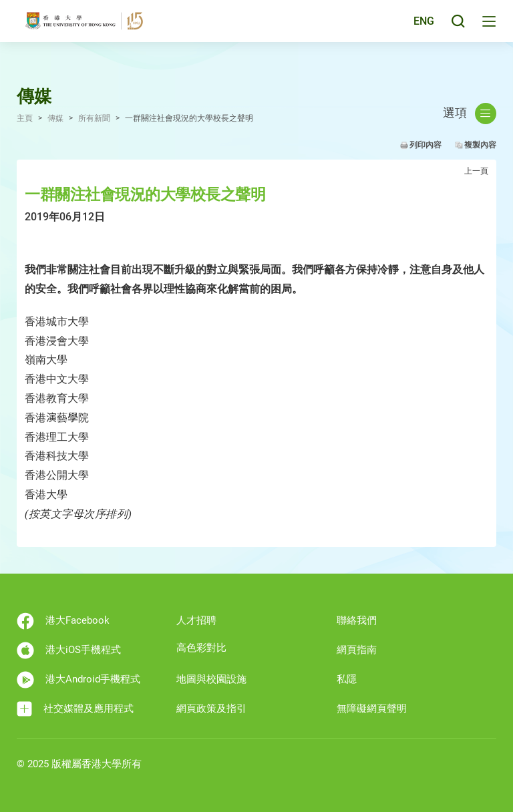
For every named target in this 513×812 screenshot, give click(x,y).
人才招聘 (196, 620)
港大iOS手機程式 (69, 650)
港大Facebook (63, 621)
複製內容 (480, 145)
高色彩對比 (201, 648)
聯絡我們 (357, 620)
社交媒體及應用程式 (75, 709)
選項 (470, 114)
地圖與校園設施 (211, 679)
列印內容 (425, 145)
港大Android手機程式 (78, 680)
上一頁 (476, 171)
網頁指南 (357, 650)
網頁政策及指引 (211, 708)
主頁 (25, 118)
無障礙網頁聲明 (372, 708)
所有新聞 (94, 118)
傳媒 (55, 118)
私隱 (347, 679)
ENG (422, 29)
